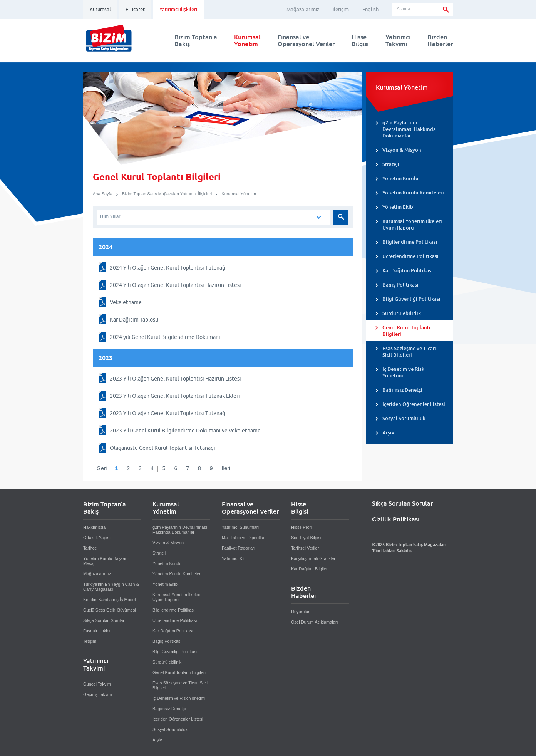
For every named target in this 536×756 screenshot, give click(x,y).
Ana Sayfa (103, 194)
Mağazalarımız (303, 9)
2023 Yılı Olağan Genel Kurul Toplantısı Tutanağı (168, 413)
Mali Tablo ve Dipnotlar (243, 538)
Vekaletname (126, 302)
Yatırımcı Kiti (234, 558)
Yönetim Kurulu (400, 179)
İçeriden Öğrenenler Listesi (414, 404)
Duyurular (300, 612)
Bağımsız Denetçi (402, 390)
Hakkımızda (94, 527)
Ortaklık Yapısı (97, 538)
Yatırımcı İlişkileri (178, 9)
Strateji (391, 164)
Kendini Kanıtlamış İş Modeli (110, 600)
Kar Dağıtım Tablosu (134, 320)
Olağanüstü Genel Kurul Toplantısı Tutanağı (162, 448)
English (370, 9)
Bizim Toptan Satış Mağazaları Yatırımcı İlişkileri (167, 194)
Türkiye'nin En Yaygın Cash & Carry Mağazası (111, 587)
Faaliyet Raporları (239, 548)
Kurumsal (100, 9)
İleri (226, 469)
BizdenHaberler (440, 41)
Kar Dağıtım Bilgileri (310, 569)
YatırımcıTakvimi (398, 41)
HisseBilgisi (360, 41)
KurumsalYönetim (247, 41)
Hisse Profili (302, 527)
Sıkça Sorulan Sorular (104, 620)
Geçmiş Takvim (97, 694)
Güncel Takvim (97, 684)
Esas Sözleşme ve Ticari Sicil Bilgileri (409, 352)
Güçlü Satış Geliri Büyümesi (110, 610)
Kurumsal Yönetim (239, 194)
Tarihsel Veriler (305, 548)
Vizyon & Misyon (402, 150)
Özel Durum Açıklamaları (315, 622)
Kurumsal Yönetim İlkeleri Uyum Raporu (412, 225)
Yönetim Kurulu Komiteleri (413, 193)
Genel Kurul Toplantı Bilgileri (406, 331)
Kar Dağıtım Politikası (408, 271)
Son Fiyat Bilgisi (306, 538)
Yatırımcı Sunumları (240, 527)
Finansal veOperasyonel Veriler (306, 41)
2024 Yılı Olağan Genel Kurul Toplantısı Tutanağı (168, 268)
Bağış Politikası (400, 285)
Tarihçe (90, 548)
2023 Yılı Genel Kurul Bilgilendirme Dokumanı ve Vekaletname (185, 431)
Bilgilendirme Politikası (410, 242)
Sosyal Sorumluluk (404, 418)
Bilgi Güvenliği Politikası (411, 299)
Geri (102, 469)
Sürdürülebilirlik (402, 313)
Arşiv (388, 433)
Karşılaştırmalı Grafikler (313, 558)
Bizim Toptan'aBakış (196, 41)
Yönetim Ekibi (399, 207)
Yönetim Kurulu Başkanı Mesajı (106, 561)
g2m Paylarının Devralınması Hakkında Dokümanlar (409, 129)
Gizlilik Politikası (396, 520)
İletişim (341, 9)
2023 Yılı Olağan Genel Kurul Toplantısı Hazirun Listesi (175, 379)
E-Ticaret (135, 9)
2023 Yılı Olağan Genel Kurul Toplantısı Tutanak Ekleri (175, 396)
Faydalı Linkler (97, 631)
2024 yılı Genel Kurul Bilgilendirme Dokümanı (165, 337)
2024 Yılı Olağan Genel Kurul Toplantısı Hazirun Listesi (175, 285)
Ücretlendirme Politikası (410, 256)
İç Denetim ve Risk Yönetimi (403, 372)
